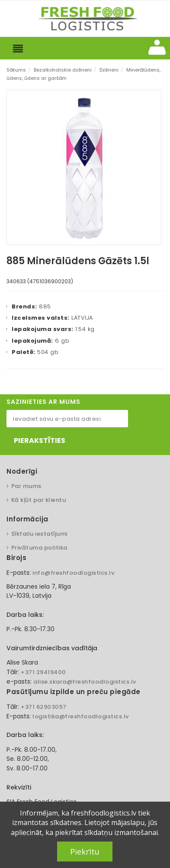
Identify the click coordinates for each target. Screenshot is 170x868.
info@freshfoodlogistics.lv (73, 573)
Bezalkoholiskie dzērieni (63, 70)
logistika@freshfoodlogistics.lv (81, 716)
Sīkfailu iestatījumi (39, 534)
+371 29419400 (43, 672)
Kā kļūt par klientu (39, 500)
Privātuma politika (39, 548)
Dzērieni (109, 70)
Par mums (26, 486)
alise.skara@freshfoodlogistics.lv (85, 682)
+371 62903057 (44, 707)
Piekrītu (85, 852)
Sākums (16, 70)
